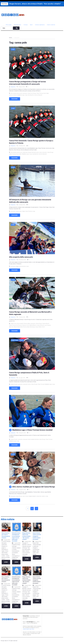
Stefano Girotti (41, 327)
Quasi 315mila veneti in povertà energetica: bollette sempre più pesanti (37, 536)
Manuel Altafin (17, 327)
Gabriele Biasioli (33, 325)
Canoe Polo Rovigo (32, 93)
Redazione (13, 87)
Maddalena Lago (21, 95)
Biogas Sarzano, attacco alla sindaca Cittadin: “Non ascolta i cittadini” (27, 536)
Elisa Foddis (46, 93)
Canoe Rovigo (50, 152)
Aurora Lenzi (19, 93)
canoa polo (25, 93)
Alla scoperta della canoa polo (21, 257)
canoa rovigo (19, 211)
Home (10, 38)
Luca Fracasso (48, 325)
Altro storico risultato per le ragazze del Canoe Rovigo (34, 487)
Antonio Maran (27, 324)
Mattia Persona (23, 327)
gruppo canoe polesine (21, 266)
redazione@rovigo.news (28, 629)
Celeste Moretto (46, 324)
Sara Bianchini (31, 95)
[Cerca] (6, 28)
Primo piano (15, 340)
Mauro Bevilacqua (31, 327)
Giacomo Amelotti (13, 95)
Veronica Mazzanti (38, 95)
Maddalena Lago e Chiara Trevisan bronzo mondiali (33, 430)
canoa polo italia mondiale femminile (31, 439)
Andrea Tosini (14, 324)
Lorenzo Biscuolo (40, 325)
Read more (15, 99)
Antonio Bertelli (20, 324)
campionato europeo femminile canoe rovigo (32, 152)
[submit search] (16, 28)
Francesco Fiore (25, 325)
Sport (13, 49)
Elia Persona (19, 325)
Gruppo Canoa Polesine (27, 211)
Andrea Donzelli (14, 384)
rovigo (26, 95)
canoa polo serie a (27, 384)
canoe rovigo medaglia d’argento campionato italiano (34, 496)
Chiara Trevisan (40, 93)
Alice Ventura (14, 93)
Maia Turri (11, 327)
